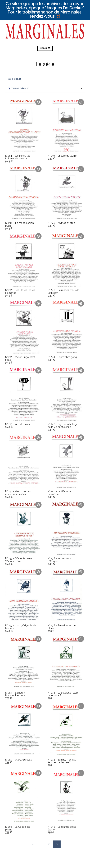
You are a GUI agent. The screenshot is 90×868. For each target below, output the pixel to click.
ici (58, 16)
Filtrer (16, 79)
